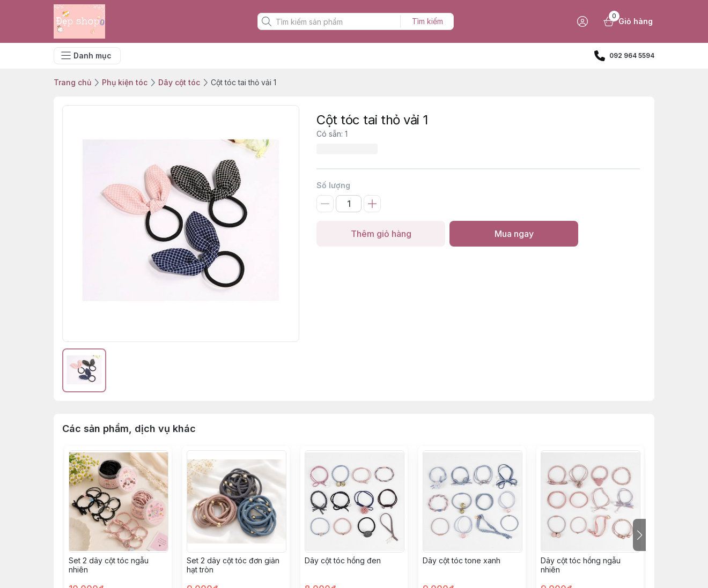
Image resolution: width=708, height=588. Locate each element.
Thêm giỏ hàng (381, 234)
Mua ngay (514, 234)
